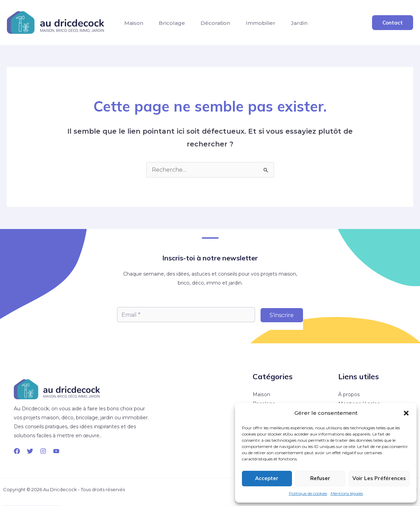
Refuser (320, 478)
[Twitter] (30, 451)
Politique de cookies (308, 493)
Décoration (228, 25)
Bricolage (179, 25)
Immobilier (279, 25)
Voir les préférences (379, 478)
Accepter (267, 478)
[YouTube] (56, 451)
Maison (136, 25)
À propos (349, 394)
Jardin (322, 25)
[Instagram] (43, 451)
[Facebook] (17, 451)
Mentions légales (347, 493)
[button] (406, 413)
